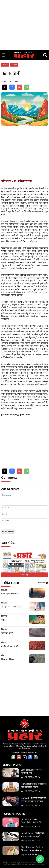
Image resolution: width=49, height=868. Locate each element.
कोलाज (4, 642)
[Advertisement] (24, 24)
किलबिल (5, 65)
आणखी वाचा (43, 583)
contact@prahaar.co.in (29, 752)
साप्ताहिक (14, 65)
